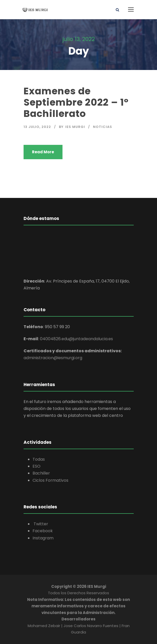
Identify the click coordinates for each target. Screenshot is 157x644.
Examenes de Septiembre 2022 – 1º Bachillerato (76, 102)
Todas (39, 459)
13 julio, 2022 (37, 127)
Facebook (43, 531)
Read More (43, 152)
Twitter (40, 524)
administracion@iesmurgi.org (53, 358)
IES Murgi (75, 127)
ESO (36, 466)
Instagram (43, 538)
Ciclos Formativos (50, 480)
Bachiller (41, 473)
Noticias (103, 127)
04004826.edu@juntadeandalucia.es (76, 339)
